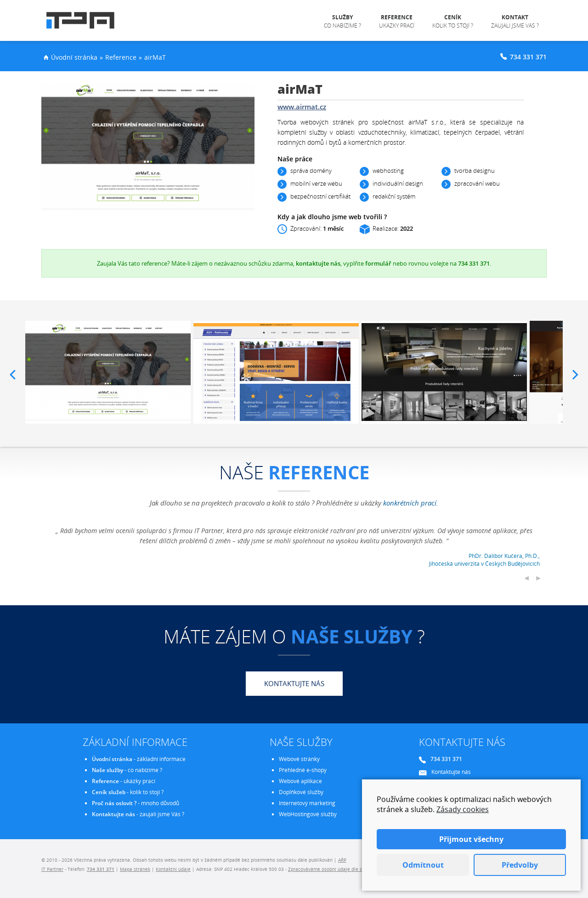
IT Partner (52, 869)
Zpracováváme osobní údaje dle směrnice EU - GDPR (346, 869)
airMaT (155, 57)
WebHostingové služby (308, 814)
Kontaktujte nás (294, 683)
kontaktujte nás (318, 263)
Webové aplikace (300, 781)
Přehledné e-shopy (303, 770)
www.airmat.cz (302, 107)
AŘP (342, 860)
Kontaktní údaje (173, 869)
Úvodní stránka (74, 57)
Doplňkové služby (301, 792)
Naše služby (107, 770)
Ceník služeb (109, 792)
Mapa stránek (135, 869)
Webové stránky (299, 759)
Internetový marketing (307, 803)
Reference (121, 57)
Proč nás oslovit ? (114, 803)
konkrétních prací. (411, 503)
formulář (378, 263)
